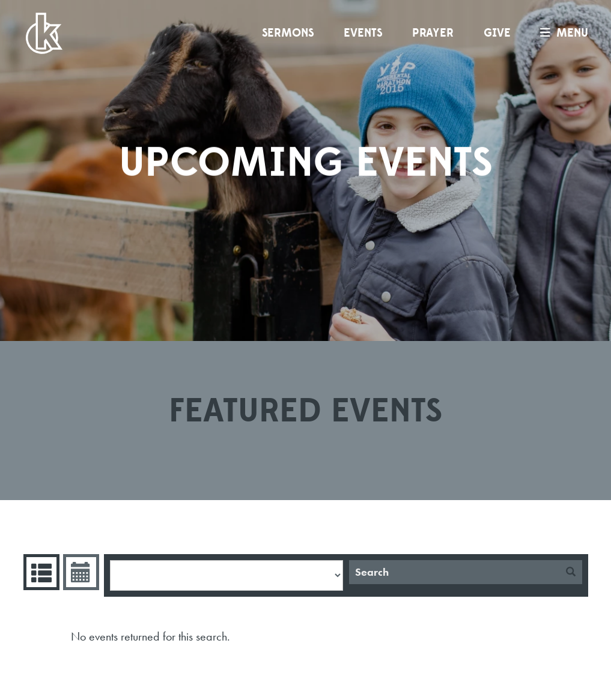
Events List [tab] (40, 572)
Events (363, 33)
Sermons (288, 33)
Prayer (433, 33)
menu (561, 33)
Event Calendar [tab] (80, 572)
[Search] (454, 572)
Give (497, 33)
